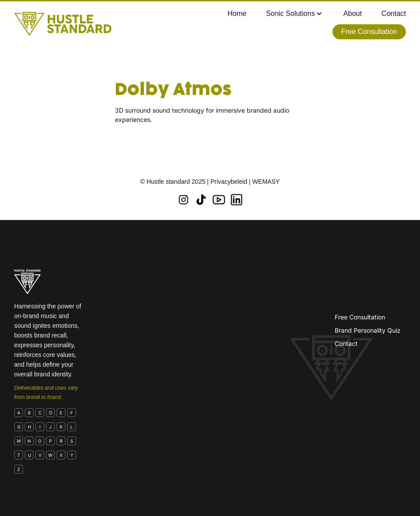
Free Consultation (360, 317)
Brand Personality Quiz (368, 330)
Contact (346, 343)
